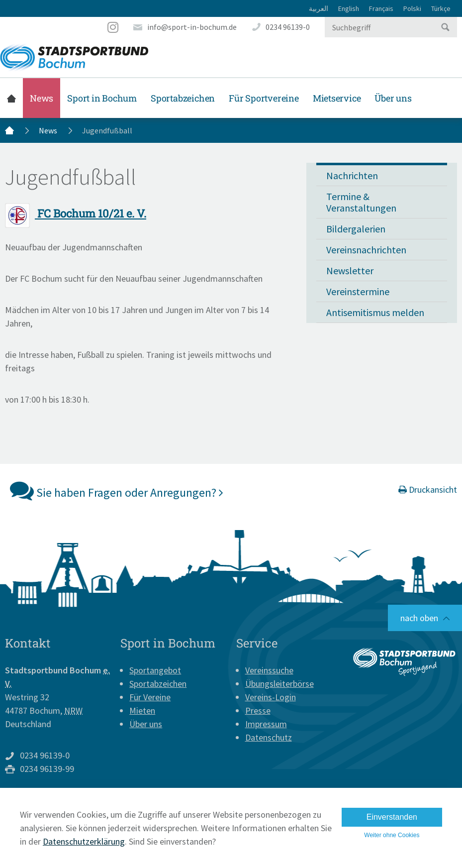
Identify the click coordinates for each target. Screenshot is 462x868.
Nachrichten (352, 175)
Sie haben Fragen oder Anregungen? (117, 490)
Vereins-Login (271, 697)
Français (381, 8)
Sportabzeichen (183, 98)
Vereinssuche (269, 670)
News (42, 98)
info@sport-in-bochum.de (192, 27)
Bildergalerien (356, 229)
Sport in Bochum (102, 98)
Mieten (142, 710)
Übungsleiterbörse (279, 684)
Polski (412, 8)
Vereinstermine (358, 291)
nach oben (419, 618)
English (349, 8)
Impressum (266, 724)
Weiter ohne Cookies (392, 835)
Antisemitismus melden (375, 312)
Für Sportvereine (264, 98)
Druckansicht (428, 489)
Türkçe (441, 8)
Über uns (393, 98)
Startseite (11, 98)
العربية (319, 8)
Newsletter (350, 271)
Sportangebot (155, 670)
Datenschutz (269, 737)
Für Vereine (150, 697)
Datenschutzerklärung (84, 841)
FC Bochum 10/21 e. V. (76, 213)
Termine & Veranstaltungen (361, 202)
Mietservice (337, 98)
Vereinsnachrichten (366, 250)
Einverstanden (392, 817)
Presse (258, 710)
